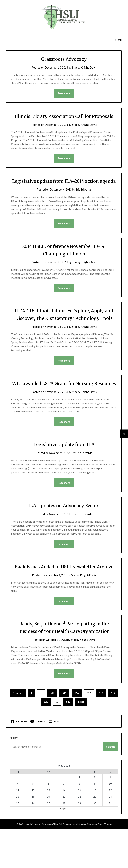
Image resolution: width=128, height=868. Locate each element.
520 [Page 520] (46, 741)
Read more (64, 93)
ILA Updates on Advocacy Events (64, 537)
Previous (18, 732)
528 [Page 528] (68, 741)
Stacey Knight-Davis (85, 68)
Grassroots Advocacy (64, 59)
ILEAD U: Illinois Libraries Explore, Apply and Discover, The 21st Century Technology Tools (64, 334)
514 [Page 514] (52, 732)
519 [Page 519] (113, 732)
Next (81, 741)
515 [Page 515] (64, 732)
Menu (118, 40)
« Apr (63, 848)
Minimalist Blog (83, 863)
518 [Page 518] (101, 732)
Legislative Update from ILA (64, 475)
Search (15, 777)
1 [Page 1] (31, 732)
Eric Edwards (84, 205)
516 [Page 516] (77, 732)
